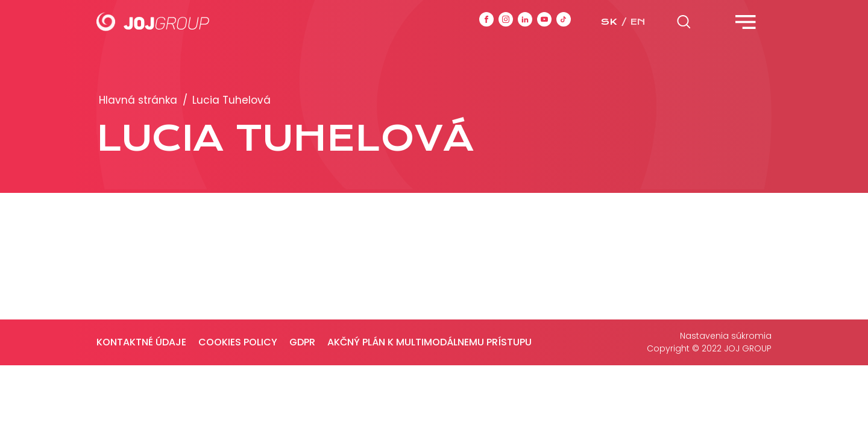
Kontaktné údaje (141, 342)
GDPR (302, 342)
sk (609, 22)
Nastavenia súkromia (726, 336)
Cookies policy (238, 342)
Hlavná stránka (138, 100)
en (638, 22)
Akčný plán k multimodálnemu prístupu (429, 342)
